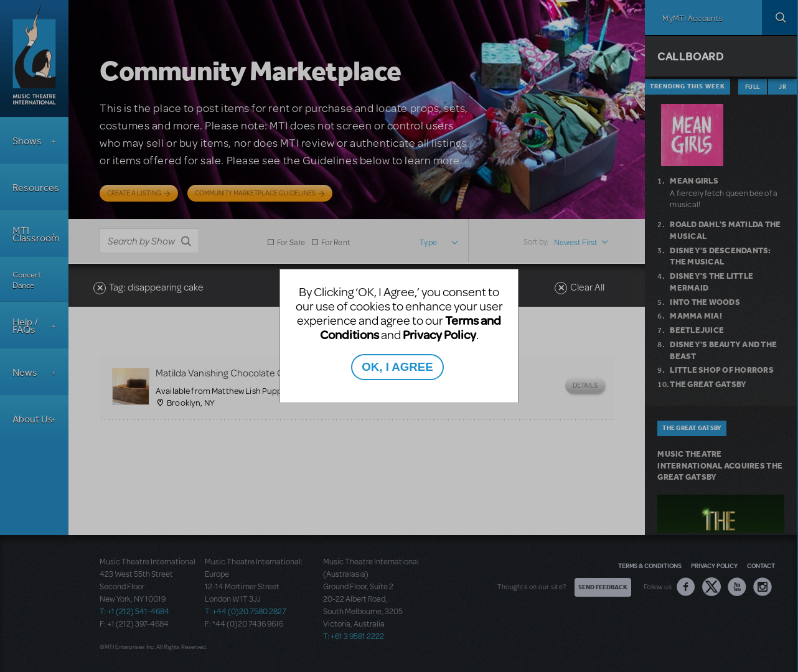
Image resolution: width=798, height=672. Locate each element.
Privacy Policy (439, 334)
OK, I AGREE (397, 367)
